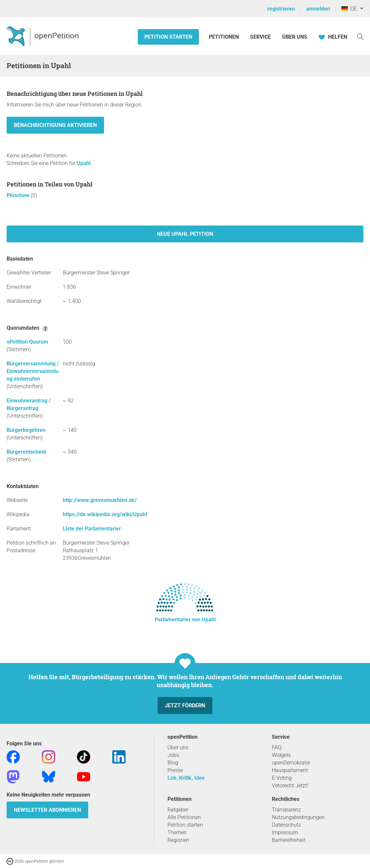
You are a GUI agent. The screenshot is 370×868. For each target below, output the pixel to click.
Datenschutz (286, 825)
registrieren (281, 9)
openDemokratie (291, 763)
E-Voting (282, 778)
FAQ (277, 747)
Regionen (178, 840)
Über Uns (295, 37)
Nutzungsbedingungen (298, 817)
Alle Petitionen (184, 817)
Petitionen (224, 37)
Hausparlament (290, 770)
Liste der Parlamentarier (92, 529)
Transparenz (286, 810)
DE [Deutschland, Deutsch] (349, 9)
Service (260, 37)
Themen (177, 832)
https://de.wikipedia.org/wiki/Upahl (105, 514)
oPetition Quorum (27, 342)
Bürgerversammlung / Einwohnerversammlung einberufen (33, 371)
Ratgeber (178, 810)
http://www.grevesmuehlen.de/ (100, 500)
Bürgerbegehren (26, 430)
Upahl (84, 163)
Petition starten (168, 37)
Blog (173, 763)
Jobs (173, 755)
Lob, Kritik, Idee (186, 778)
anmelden (318, 9)
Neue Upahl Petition (185, 234)
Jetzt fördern (185, 705)
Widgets (281, 755)
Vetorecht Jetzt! (290, 785)
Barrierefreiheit (289, 840)
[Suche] (360, 36)
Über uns (178, 747)
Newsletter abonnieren (47, 810)
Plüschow (19, 195)
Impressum (285, 832)
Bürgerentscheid (26, 452)
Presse (175, 770)
